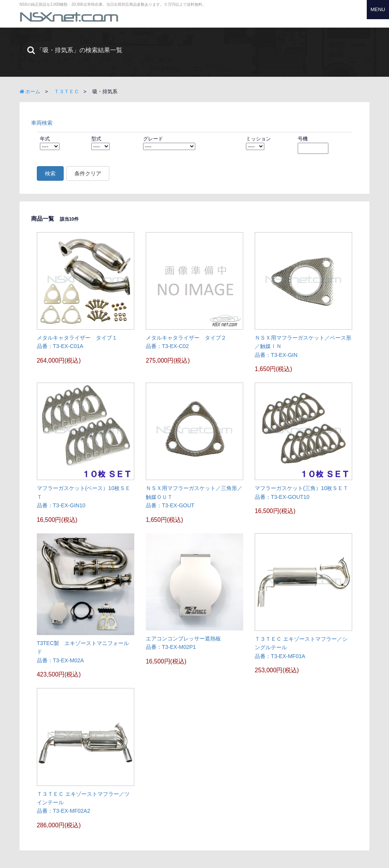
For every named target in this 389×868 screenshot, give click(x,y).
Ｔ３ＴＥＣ (67, 92)
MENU (378, 9)
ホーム (30, 92)
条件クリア (88, 173)
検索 (50, 173)
